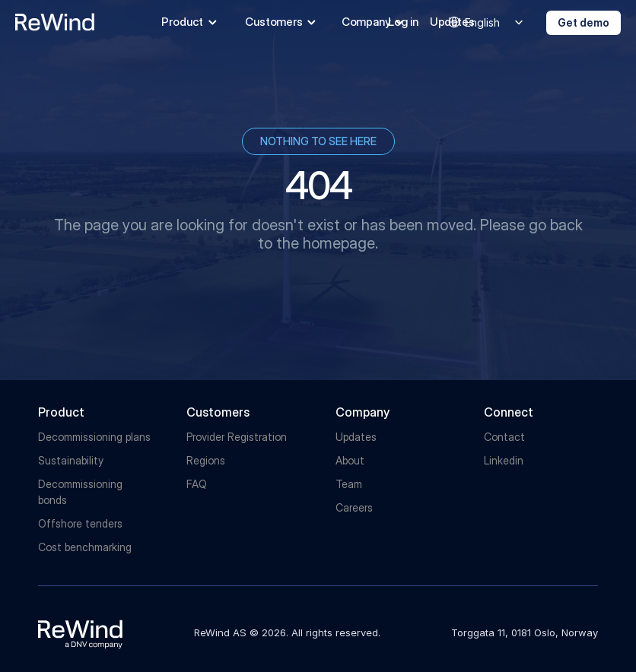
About (350, 460)
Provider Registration (237, 437)
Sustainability (71, 460)
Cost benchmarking (85, 547)
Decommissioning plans (94, 437)
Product (61, 412)
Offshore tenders (80, 523)
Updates (356, 437)
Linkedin (504, 460)
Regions (206, 460)
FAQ (197, 484)
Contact (504, 437)
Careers (354, 507)
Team (349, 484)
